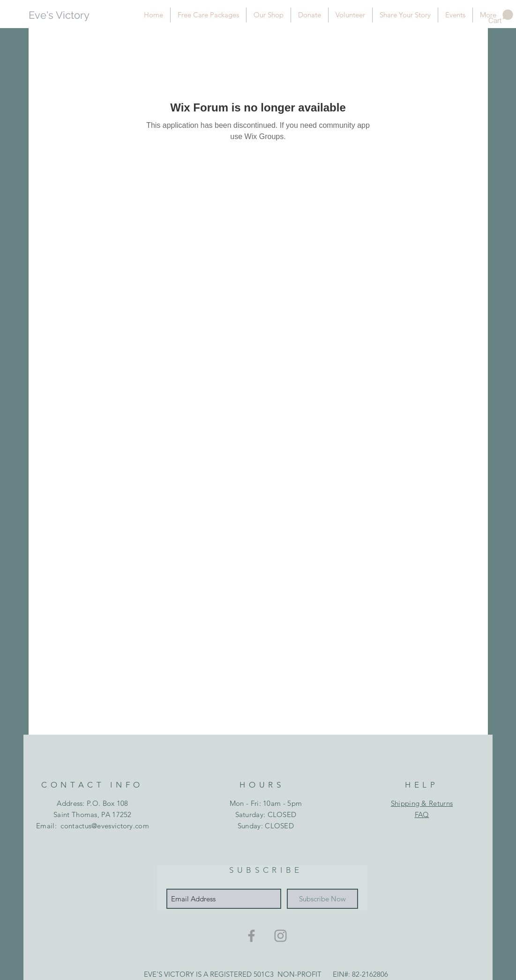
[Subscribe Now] (322, 899)
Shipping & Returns (422, 803)
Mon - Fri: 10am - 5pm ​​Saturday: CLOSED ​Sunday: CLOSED (266, 814)
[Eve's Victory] (71, 15)
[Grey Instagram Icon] (280, 936)
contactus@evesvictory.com (105, 826)
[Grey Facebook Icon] (251, 936)
